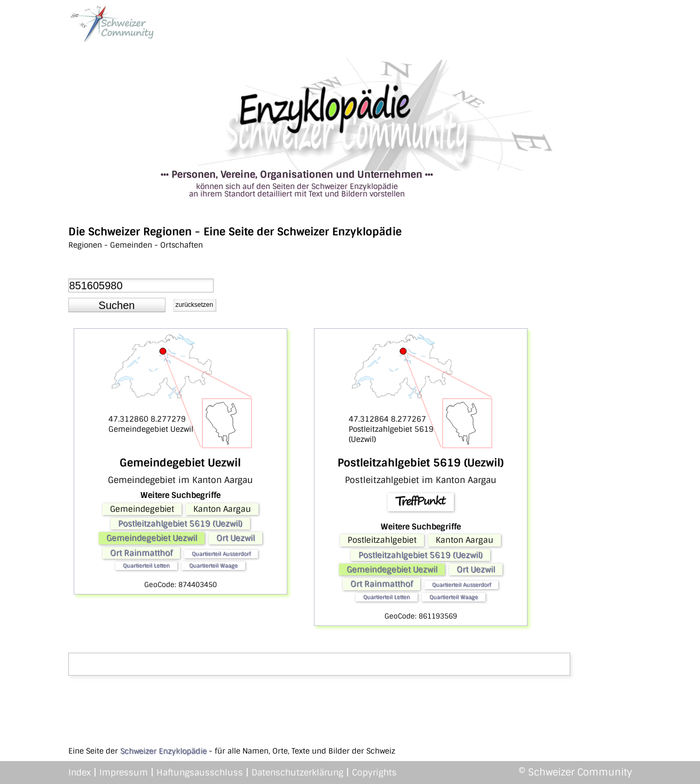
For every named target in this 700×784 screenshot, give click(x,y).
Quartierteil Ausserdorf (221, 554)
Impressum (124, 773)
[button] (117, 305)
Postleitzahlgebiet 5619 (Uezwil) (180, 524)
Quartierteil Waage (213, 565)
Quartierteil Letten (146, 565)
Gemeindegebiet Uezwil (152, 538)
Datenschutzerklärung (297, 773)
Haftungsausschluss (200, 773)
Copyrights (374, 773)
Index (80, 773)
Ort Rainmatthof (141, 553)
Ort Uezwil (235, 538)
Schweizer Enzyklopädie (163, 751)
